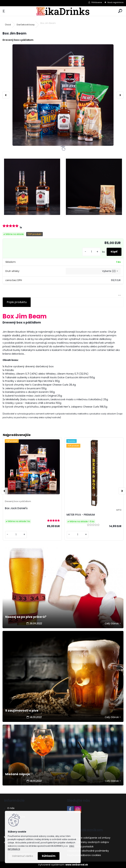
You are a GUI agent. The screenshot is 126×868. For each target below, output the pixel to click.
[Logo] (63, 11)
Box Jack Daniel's (16, 508)
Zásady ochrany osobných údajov (88, 842)
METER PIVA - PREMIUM (81, 515)
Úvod (8, 25)
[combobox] (93, 271)
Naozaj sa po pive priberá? (26, 617)
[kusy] (91, 252)
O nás (11, 808)
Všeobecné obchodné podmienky (88, 851)
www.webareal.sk (77, 865)
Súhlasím (49, 856)
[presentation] (6, 95)
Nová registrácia (115, 2)
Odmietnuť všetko (22, 856)
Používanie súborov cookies (84, 855)
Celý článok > (113, 623)
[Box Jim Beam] (63, 95)
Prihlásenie (97, 2)
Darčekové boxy (26, 25)
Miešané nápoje (18, 774)
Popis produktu (17, 302)
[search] (120, 11)
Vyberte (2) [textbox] (109, 271)
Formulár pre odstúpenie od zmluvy (89, 838)
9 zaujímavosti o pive (22, 711)
